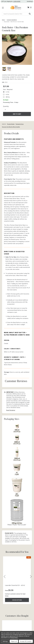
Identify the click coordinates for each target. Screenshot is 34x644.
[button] (30, 14)
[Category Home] (3, 20)
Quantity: (6, 106)
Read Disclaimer (11, 410)
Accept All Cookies (26, 641)
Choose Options (17, 600)
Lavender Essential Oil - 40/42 (15, 585)
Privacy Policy (14, 638)
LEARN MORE (24, 1)
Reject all (14, 641)
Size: (8, 89)
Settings (5, 641)
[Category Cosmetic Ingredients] (12, 20)
